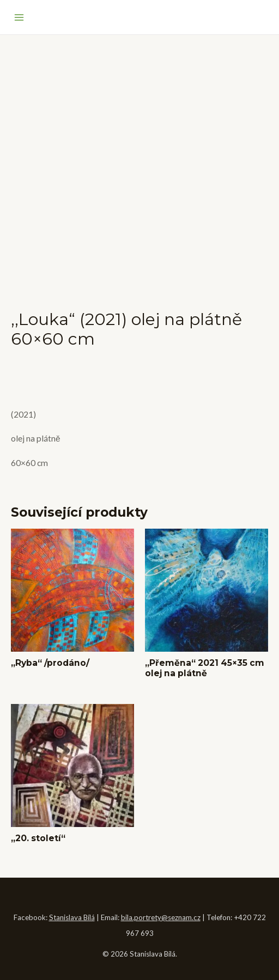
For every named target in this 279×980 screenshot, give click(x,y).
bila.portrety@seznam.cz (161, 917)
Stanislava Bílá (72, 917)
